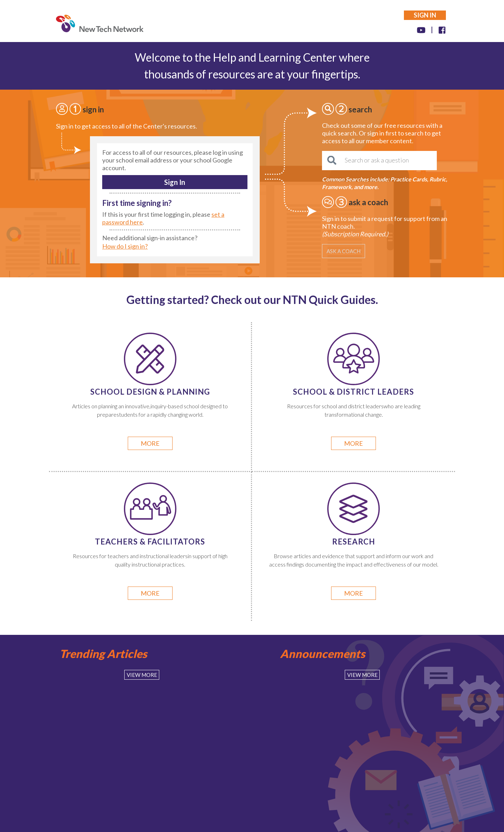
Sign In (175, 182)
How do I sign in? (125, 246)
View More (142, 675)
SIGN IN (425, 15)
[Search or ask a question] (379, 161)
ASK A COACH (344, 251)
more (150, 443)
